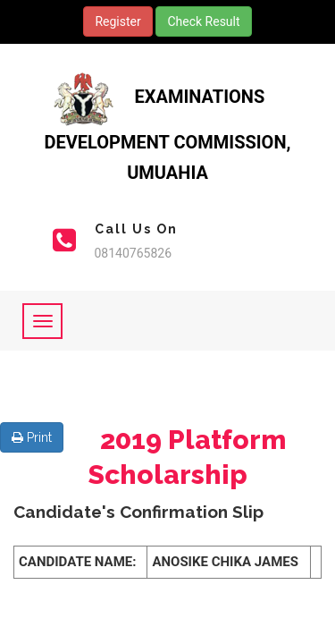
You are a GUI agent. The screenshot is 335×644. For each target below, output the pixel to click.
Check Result (203, 21)
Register (117, 21)
